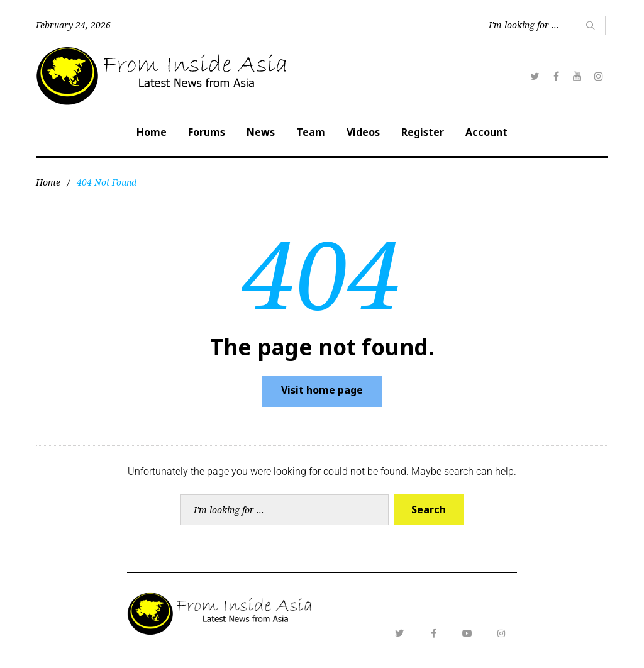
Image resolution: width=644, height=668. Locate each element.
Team (311, 132)
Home (152, 132)
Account (486, 132)
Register (423, 132)
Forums (207, 132)
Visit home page (322, 390)
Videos (363, 132)
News (261, 132)
